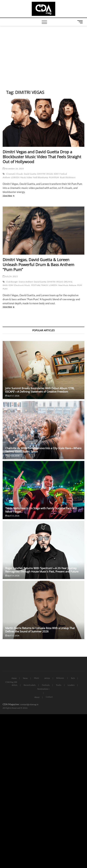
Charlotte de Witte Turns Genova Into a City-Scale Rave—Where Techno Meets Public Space (43, 450)
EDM (56, 174)
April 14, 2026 (12, 576)
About (37, 697)
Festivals (46, 685)
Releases (60, 678)
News (25, 678)
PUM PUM (54, 177)
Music (37, 678)
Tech (73, 678)
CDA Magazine (11, 704)
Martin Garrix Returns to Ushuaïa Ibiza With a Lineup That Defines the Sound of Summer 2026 (40, 630)
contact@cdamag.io (29, 704)
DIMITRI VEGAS (45, 174)
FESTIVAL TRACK (40, 285)
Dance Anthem (26, 282)
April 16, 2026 (12, 456)
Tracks (59, 685)
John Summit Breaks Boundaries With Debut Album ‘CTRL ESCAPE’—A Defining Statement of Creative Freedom (40, 390)
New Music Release (67, 285)
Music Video (26, 177)
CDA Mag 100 (11, 682)
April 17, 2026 (12, 396)
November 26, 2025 (13, 169)
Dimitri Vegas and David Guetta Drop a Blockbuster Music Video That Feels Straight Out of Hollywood (42, 157)
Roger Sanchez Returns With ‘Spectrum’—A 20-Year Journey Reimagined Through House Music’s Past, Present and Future (42, 570)
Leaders (71, 685)
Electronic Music (22, 285)
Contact (49, 697)
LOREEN (15, 177)
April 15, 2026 (12, 516)
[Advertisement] (43, 53)
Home (14, 678)
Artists (47, 678)
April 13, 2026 (12, 635)
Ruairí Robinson (68, 177)
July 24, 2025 (10, 276)
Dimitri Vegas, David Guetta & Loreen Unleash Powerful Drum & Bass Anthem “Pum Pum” (38, 264)
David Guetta (30, 174)
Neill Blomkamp (41, 177)
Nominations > (43, 689)
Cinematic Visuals (14, 174)
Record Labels (30, 685)
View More (12, 196)
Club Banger (12, 282)
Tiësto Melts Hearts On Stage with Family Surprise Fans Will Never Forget (41, 510)
